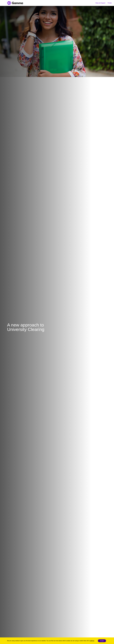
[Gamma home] (15, 3)
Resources (9, 19)
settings (92, 641)
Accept (102, 641)
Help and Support (100, 3)
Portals (110, 3)
